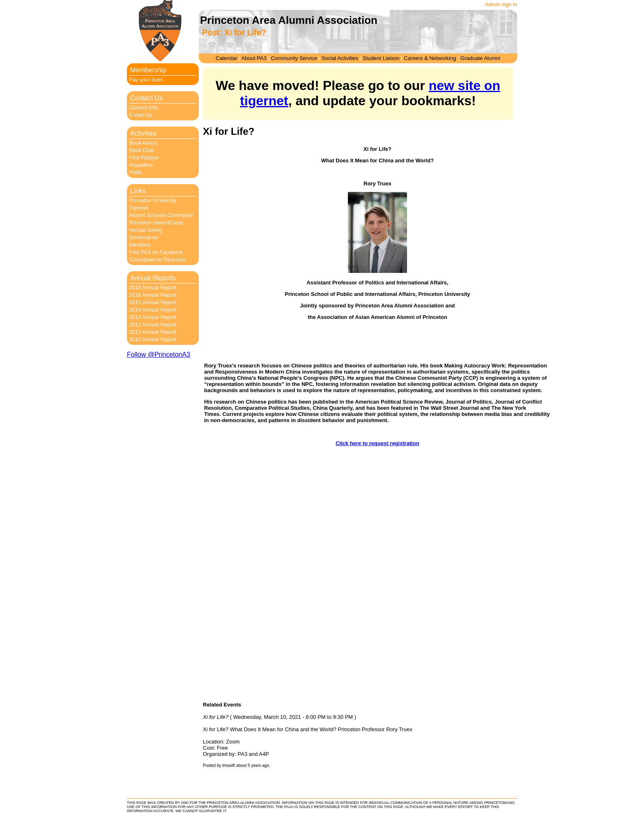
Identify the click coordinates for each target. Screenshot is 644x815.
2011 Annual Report (153, 332)
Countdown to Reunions (158, 260)
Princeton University (153, 200)
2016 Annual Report (153, 295)
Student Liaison (381, 58)
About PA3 (254, 58)
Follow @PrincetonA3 (159, 354)
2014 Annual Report (153, 310)
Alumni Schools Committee (161, 215)
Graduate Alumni (480, 58)
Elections (140, 245)
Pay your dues (146, 80)
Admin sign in (501, 4)
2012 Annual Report (153, 324)
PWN (135, 172)
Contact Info (143, 107)
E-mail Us (140, 115)
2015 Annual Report (153, 302)
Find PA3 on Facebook (156, 252)
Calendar (227, 58)
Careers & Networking (430, 58)
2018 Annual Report (153, 287)
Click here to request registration (377, 443)
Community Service (294, 58)
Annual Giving (146, 230)
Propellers (141, 165)
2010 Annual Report (153, 339)
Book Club (141, 150)
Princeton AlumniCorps (156, 223)
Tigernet (139, 208)
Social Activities (340, 58)
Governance (144, 237)
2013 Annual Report (153, 317)
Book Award (143, 143)
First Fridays (144, 158)
